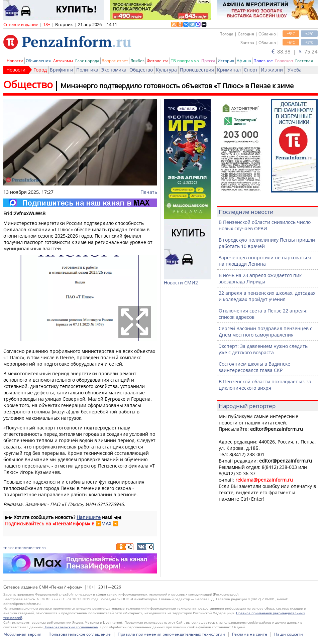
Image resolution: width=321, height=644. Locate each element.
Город (40, 70)
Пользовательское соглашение (80, 634)
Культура (166, 70)
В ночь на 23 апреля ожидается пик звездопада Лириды (260, 278)
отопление (25, 548)
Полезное (263, 61)
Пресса (208, 61)
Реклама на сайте (250, 634)
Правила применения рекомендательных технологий (171, 634)
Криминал (229, 70)
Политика (87, 70)
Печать (149, 192)
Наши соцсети (289, 634)
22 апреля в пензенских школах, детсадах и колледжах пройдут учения (267, 296)
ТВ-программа (185, 61)
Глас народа (87, 61)
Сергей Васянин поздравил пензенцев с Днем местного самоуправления (265, 332)
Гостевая (304, 61)
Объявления (38, 61)
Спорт (251, 70)
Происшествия (197, 70)
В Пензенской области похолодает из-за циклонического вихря (265, 385)
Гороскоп (284, 61)
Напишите (89, 517)
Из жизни (272, 70)
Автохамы (63, 61)
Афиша (244, 61)
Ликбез (137, 61)
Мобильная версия (22, 634)
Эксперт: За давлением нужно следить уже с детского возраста (263, 349)
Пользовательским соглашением (71, 627)
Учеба (295, 70)
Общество (141, 70)
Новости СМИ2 (181, 283)
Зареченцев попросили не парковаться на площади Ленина (265, 261)
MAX (106, 524)
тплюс (9, 548)
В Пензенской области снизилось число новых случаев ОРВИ (265, 225)
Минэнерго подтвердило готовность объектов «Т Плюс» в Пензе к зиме (177, 86)
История (226, 61)
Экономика (114, 70)
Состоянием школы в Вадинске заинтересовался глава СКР (254, 367)
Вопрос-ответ (115, 61)
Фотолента (158, 61)
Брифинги (62, 70)
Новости (15, 61)
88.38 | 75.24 (295, 51)
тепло (41, 548)
